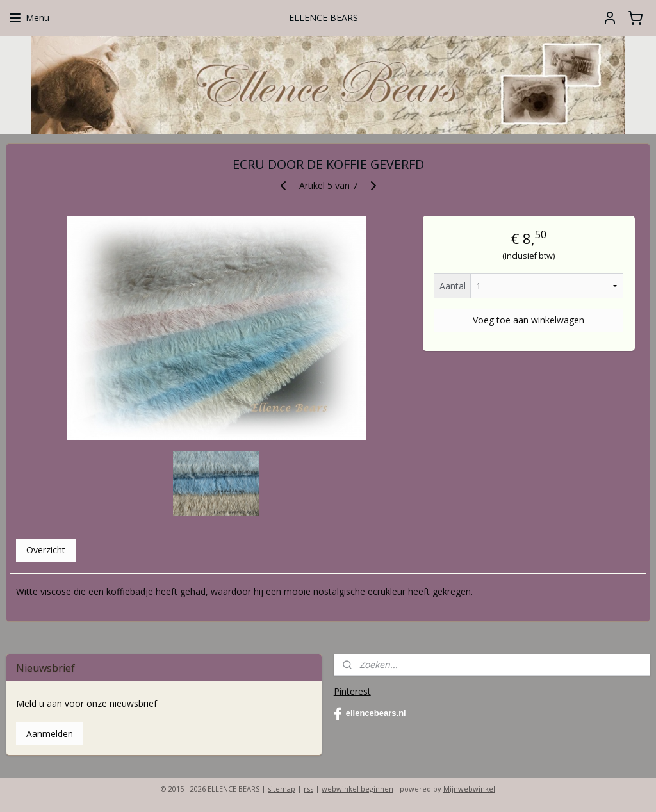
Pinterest (352, 691)
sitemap (282, 789)
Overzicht (46, 550)
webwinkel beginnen (357, 789)
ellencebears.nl (370, 714)
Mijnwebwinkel (469, 789)
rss (308, 789)
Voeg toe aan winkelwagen (529, 320)
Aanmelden (50, 734)
